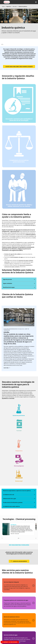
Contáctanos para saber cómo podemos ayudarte (19, 67)
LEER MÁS (19, 586)
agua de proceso (29, 224)
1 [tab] (18, 538)
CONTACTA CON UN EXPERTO (20, 561)
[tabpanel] (18, 529)
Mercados (15, 6)
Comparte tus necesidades (10, 642)
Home (3, 6)
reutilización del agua (29, 225)
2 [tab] (20, 538)
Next (36, 538)
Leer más (6, 368)
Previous (2, 538)
